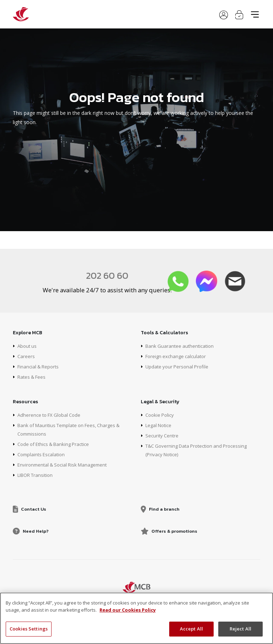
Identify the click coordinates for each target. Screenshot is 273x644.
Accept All (191, 629)
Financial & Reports (40, 366)
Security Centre (163, 435)
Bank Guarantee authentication (181, 346)
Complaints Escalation (43, 454)
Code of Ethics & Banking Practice (57, 444)
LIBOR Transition (37, 475)
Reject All (240, 629)
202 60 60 (107, 275)
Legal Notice (160, 425)
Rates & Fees (33, 377)
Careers (26, 356)
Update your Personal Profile (179, 366)
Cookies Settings (29, 629)
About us (28, 346)
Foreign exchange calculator (178, 356)
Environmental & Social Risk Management (66, 465)
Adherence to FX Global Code (51, 415)
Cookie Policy (161, 415)
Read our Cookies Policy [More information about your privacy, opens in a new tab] (128, 610)
